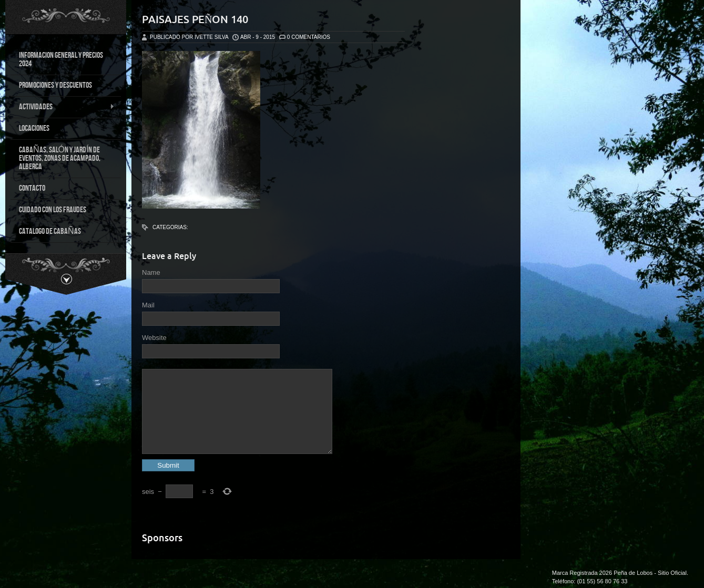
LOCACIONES (34, 128)
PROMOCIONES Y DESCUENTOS (55, 85)
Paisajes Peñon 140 (195, 19)
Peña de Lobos (633, 573)
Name (151, 272)
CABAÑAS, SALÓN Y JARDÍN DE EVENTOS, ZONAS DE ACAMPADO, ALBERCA (60, 158)
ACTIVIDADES (63, 107)
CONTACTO (32, 188)
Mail (148, 305)
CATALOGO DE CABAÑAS (50, 231)
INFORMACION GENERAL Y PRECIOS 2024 (61, 60)
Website (154, 338)
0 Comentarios (309, 37)
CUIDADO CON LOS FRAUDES (53, 210)
